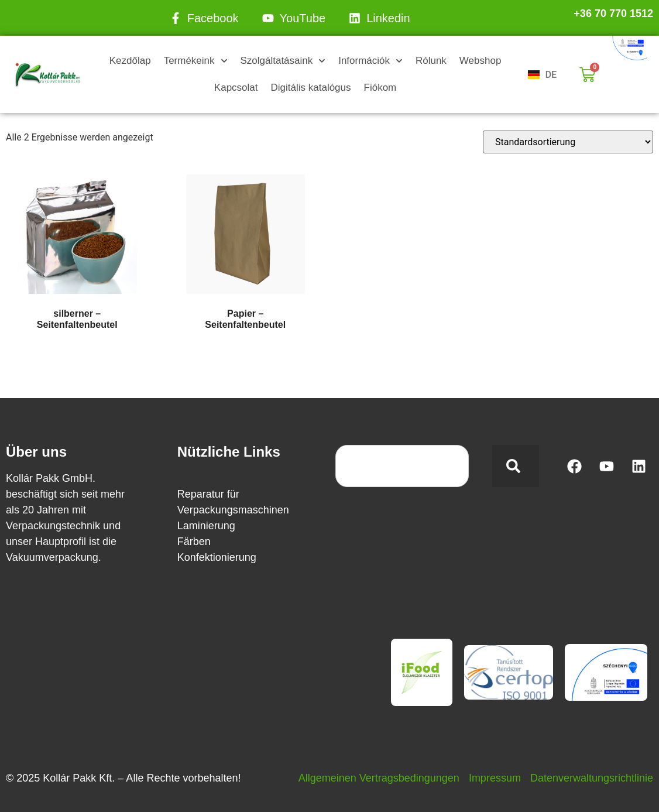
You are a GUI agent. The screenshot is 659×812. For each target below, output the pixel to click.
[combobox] (402, 466)
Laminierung (206, 526)
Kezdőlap (130, 61)
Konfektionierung (217, 557)
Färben (194, 542)
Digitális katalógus (311, 88)
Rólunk (431, 61)
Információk (370, 61)
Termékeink (196, 61)
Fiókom (380, 88)
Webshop (480, 61)
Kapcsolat (236, 88)
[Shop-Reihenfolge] (568, 142)
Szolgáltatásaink (283, 61)
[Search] (516, 466)
